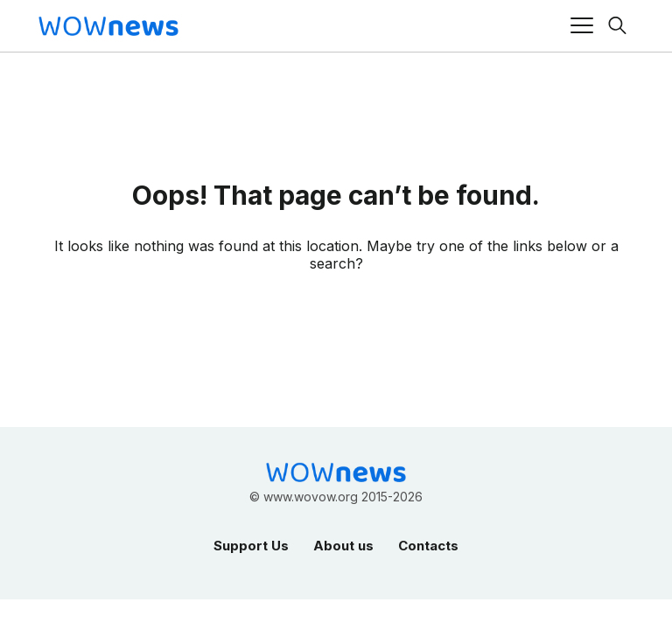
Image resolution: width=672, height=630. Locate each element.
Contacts (428, 546)
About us (343, 546)
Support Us (251, 546)
